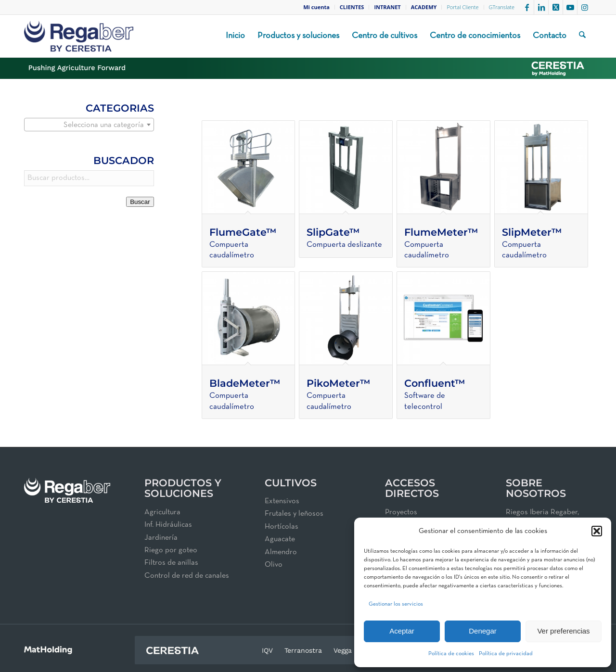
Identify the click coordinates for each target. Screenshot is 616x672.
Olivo (274, 565)
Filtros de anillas (171, 563)
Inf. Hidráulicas (168, 525)
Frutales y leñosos (294, 514)
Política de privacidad (506, 654)
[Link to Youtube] (570, 7)
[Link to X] (556, 7)
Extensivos (282, 501)
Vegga (343, 650)
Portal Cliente (462, 7)
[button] (597, 531)
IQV (267, 650)
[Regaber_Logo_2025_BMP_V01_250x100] (79, 36)
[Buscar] (582, 36)
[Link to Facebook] (527, 7)
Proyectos (401, 512)
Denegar (483, 631)
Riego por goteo (171, 550)
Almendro (281, 552)
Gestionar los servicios (396, 604)
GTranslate (502, 7)
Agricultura (162, 512)
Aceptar (402, 631)
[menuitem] (317, 7)
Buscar (140, 202)
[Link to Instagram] (585, 7)
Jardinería (161, 538)
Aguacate (280, 539)
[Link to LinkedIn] (541, 7)
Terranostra (303, 650)
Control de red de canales (187, 576)
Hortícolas (282, 527)
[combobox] (89, 125)
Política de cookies (451, 654)
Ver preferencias (563, 631)
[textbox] (89, 125)
